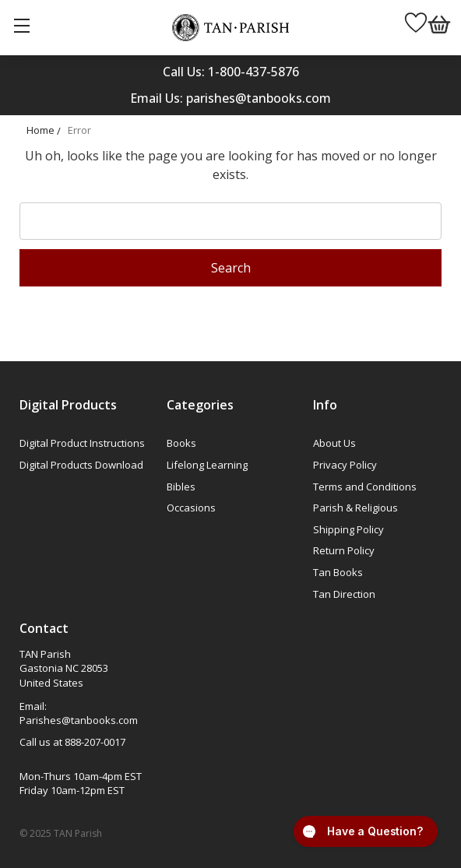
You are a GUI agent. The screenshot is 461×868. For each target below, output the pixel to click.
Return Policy (344, 550)
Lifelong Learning (207, 465)
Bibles (181, 487)
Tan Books (338, 572)
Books (181, 443)
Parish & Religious (355, 508)
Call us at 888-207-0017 (72, 742)
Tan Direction (344, 594)
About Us (334, 443)
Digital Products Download (81, 465)
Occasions (191, 508)
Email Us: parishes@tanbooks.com (230, 98)
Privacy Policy (345, 465)
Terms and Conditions (365, 487)
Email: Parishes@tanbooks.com (79, 713)
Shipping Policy (348, 529)
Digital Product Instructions (82, 443)
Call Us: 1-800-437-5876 (231, 72)
